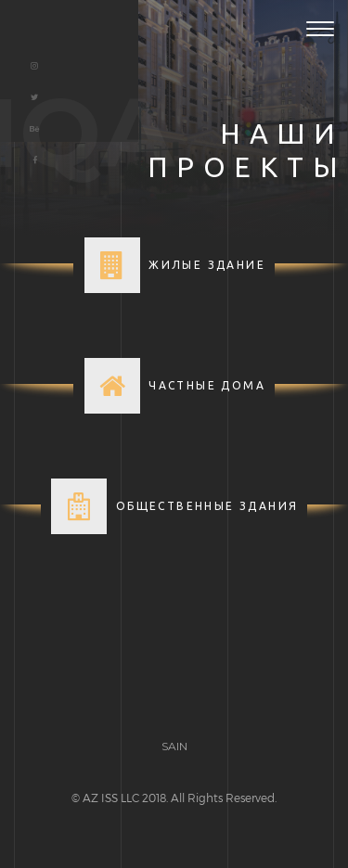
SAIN (174, 746)
